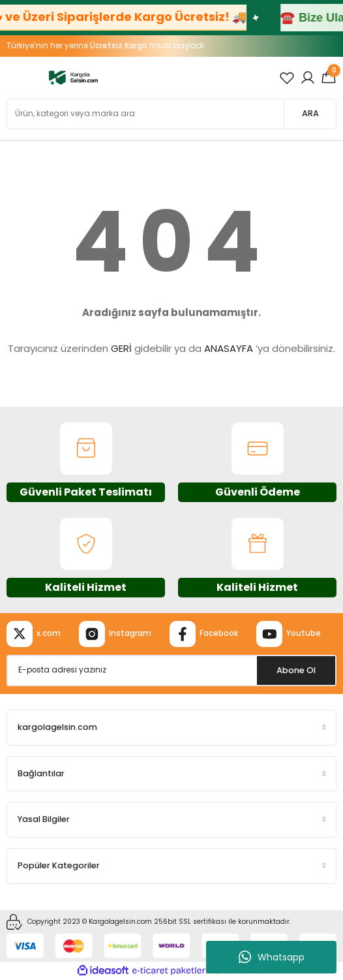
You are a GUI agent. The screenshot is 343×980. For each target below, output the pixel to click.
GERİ (121, 348)
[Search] (171, 114)
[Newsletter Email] (171, 671)
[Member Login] (308, 78)
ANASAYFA (229, 348)
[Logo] (73, 77)
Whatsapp (272, 957)
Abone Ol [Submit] (296, 670)
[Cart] (329, 78)
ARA (310, 113)
